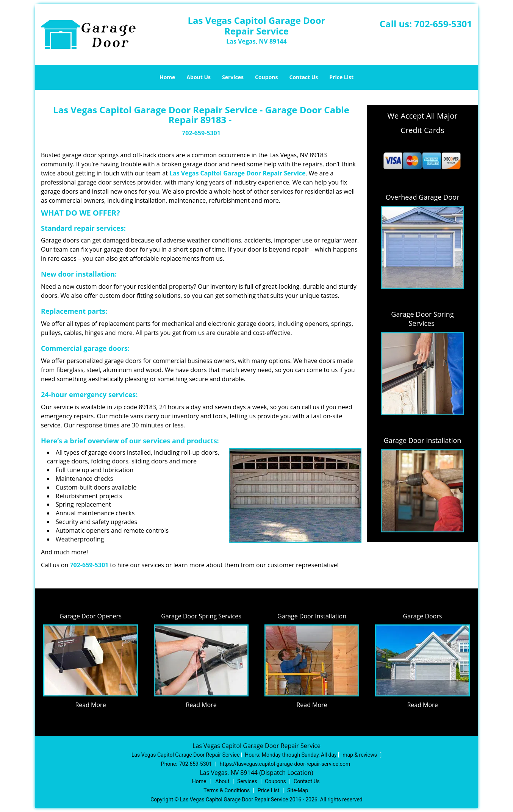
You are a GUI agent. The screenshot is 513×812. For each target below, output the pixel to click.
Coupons (266, 77)
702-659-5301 (443, 24)
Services (233, 77)
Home (167, 77)
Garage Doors (423, 616)
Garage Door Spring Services (422, 319)
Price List (341, 77)
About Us (199, 77)
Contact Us (304, 77)
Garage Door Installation (423, 440)
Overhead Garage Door (422, 197)
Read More (90, 705)
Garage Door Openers (91, 616)
